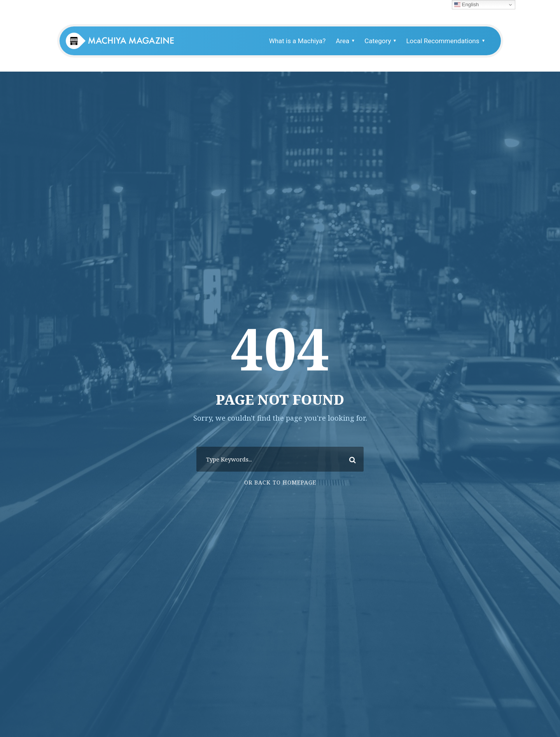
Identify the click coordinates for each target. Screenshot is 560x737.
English (466, 5)
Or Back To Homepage (280, 482)
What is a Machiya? (297, 41)
